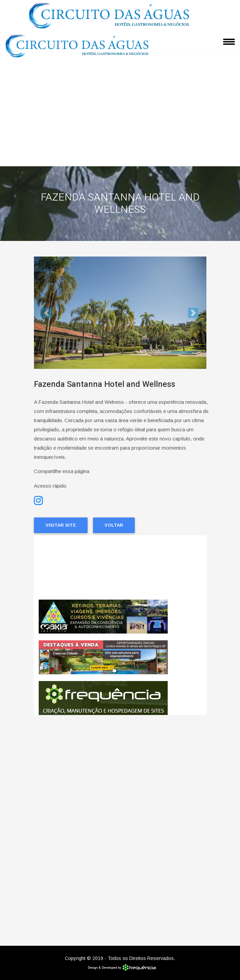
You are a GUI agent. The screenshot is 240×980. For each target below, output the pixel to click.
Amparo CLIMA (120, 567)
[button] (47, 313)
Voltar (114, 525)
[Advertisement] (120, 115)
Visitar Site (61, 525)
